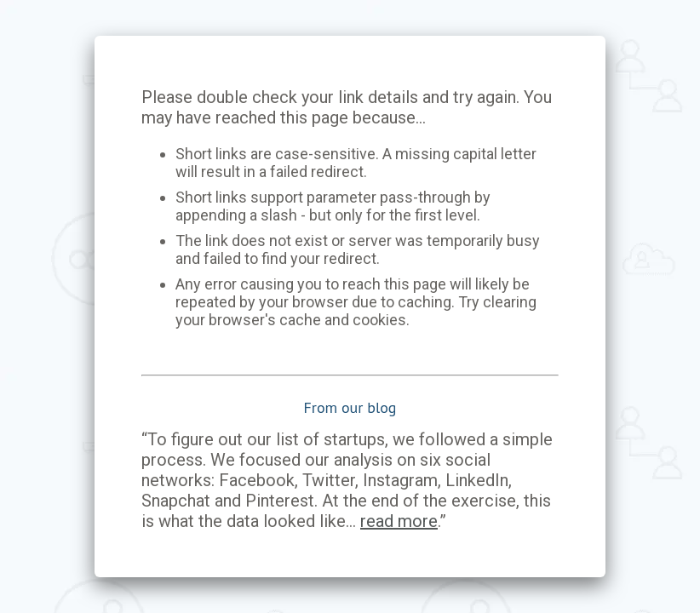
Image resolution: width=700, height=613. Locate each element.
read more (399, 521)
